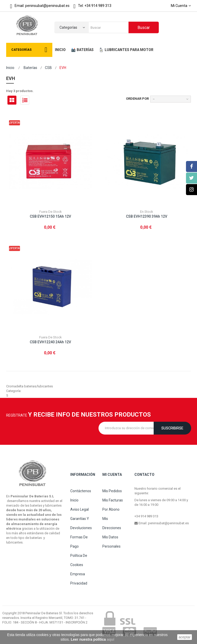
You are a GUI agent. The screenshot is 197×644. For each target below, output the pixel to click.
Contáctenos (81, 491)
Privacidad (79, 583)
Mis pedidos (112, 491)
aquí (111, 639)
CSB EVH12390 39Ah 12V (147, 216)
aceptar (185, 637)
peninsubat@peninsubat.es (168, 523)
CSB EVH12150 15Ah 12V (50, 216)
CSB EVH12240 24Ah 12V (50, 342)
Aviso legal (80, 509)
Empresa (78, 574)
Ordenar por (137, 99)
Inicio (10, 68)
